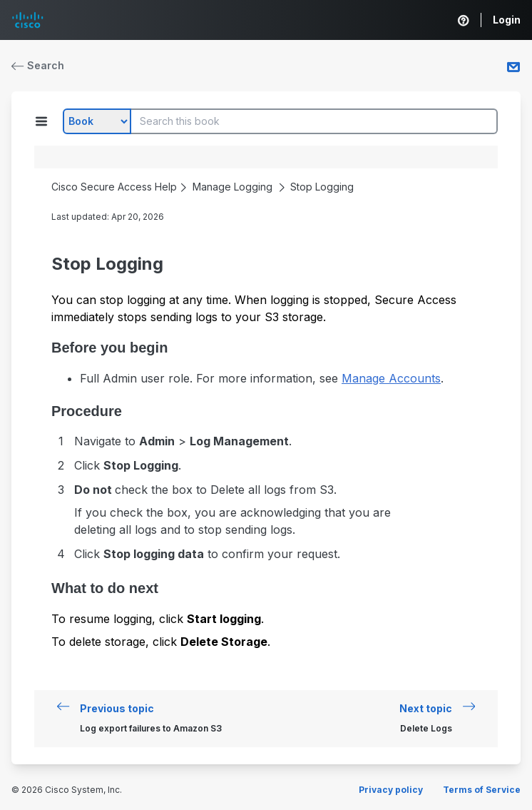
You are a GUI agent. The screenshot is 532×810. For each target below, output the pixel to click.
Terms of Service (482, 790)
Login (507, 20)
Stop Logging (322, 187)
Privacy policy (391, 790)
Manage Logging (232, 187)
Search (38, 65)
